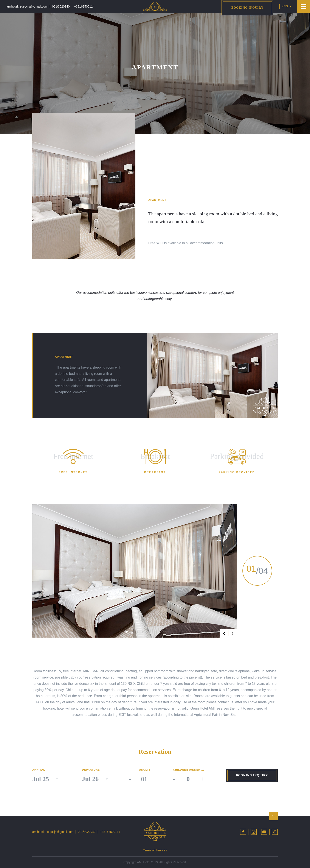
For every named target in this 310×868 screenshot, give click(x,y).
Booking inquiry (247, 8)
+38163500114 (84, 6)
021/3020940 (61, 6)
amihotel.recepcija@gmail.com (27, 6)
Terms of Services (155, 850)
